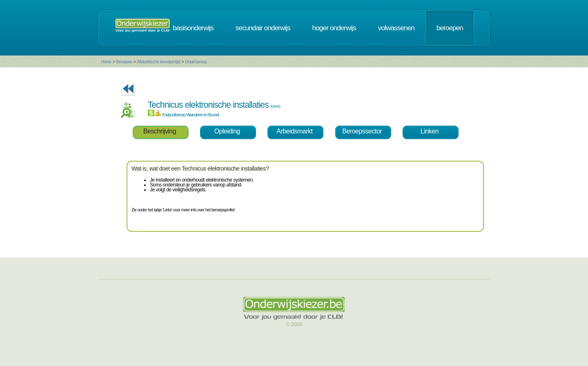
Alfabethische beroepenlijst (158, 62)
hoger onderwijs (334, 28)
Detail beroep (196, 62)
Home (106, 62)
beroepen (450, 28)
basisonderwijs (193, 28)
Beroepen (124, 62)
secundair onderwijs (263, 28)
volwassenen (396, 28)
